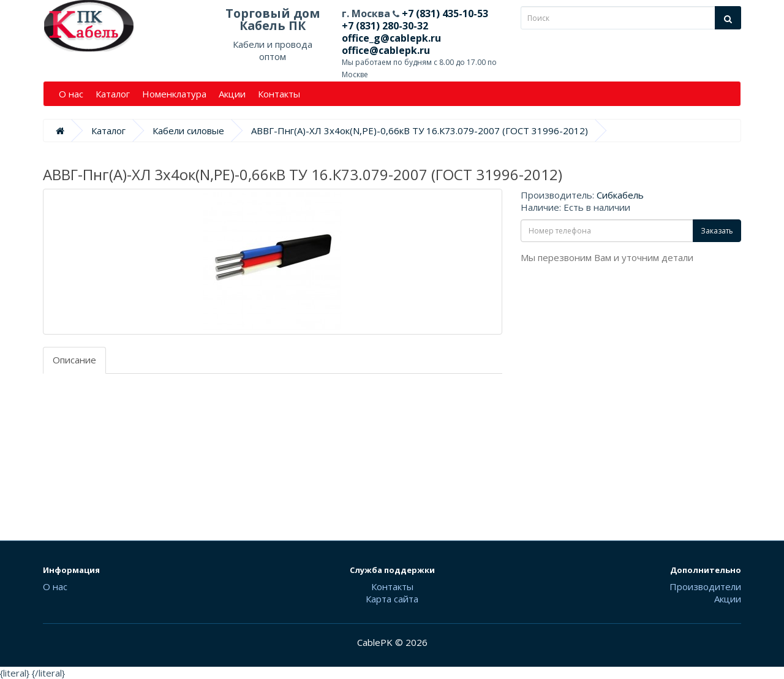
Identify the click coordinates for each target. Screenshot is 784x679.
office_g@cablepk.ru (391, 38)
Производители (705, 586)
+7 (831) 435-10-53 (444, 13)
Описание (74, 360)
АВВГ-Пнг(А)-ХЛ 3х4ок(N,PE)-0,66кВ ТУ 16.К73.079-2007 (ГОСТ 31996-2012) (420, 131)
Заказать (717, 231)
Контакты (279, 94)
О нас (71, 94)
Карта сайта (392, 599)
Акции (232, 94)
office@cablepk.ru (386, 50)
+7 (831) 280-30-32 (385, 26)
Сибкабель (620, 195)
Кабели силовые (188, 131)
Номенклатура (174, 94)
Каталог (113, 94)
